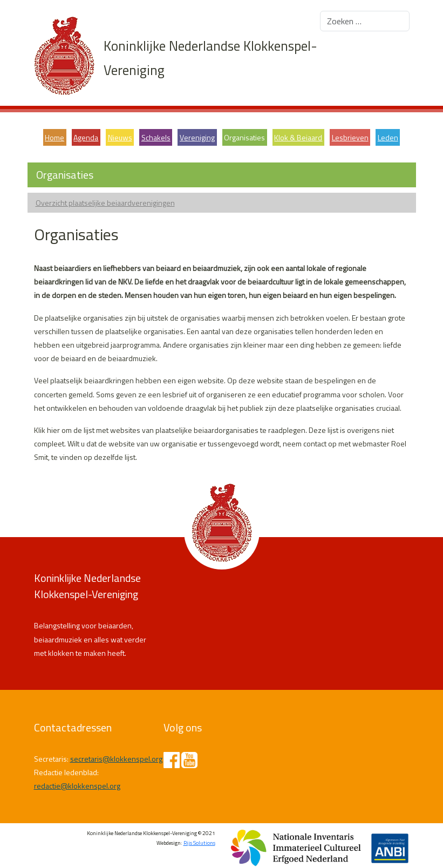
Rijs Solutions (199, 843)
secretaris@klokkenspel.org (116, 759)
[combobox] (365, 21)
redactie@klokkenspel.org (77, 786)
